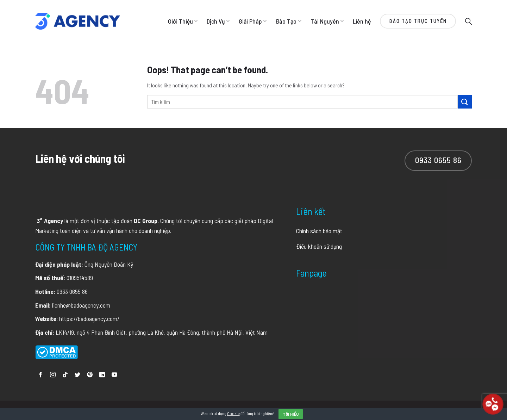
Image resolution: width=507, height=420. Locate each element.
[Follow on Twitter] (77, 375)
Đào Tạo (288, 21)
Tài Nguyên (327, 21)
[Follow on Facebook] (40, 375)
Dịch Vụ (218, 21)
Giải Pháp (253, 21)
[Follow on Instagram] (53, 375)
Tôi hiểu (291, 414)
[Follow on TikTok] (65, 375)
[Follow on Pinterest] (90, 375)
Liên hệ (362, 21)
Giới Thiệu (183, 21)
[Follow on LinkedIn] (102, 375)
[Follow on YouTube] (114, 375)
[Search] (468, 21)
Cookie (233, 413)
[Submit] (465, 102)
